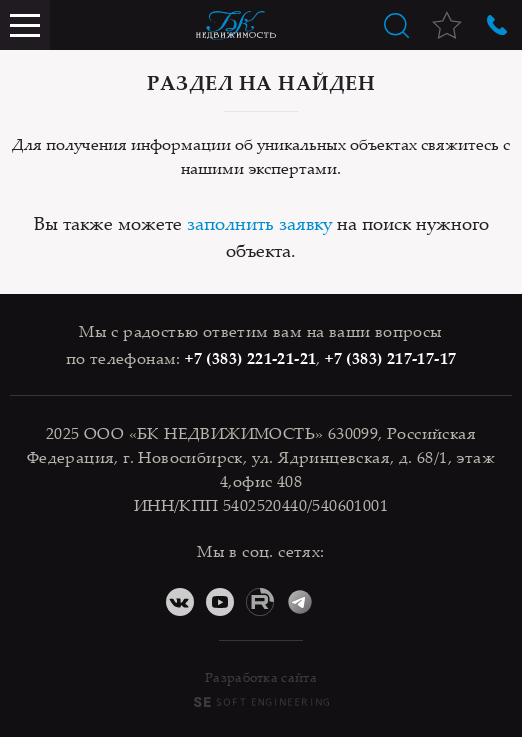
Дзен (340, 602)
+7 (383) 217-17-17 (390, 358)
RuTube (260, 602)
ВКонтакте (180, 602)
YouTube (220, 602)
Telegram (300, 602)
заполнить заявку (259, 223)
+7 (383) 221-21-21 (250, 358)
